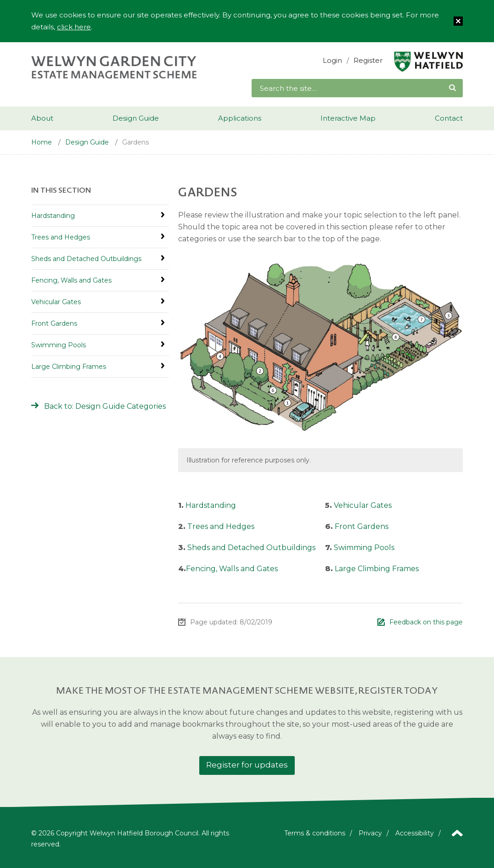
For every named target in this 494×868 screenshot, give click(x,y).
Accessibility (415, 833)
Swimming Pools (364, 548)
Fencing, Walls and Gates (232, 569)
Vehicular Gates (363, 505)
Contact (449, 118)
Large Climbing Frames (377, 569)
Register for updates (247, 765)
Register (368, 60)
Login (332, 60)
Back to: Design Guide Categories (105, 406)
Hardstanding (211, 505)
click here (74, 27)
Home (42, 142)
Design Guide (136, 118)
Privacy (370, 833)
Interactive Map (348, 118)
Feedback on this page (426, 622)
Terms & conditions (315, 833)
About (42, 118)
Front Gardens (362, 526)
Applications (240, 118)
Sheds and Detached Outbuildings (251, 548)
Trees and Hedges (221, 526)
